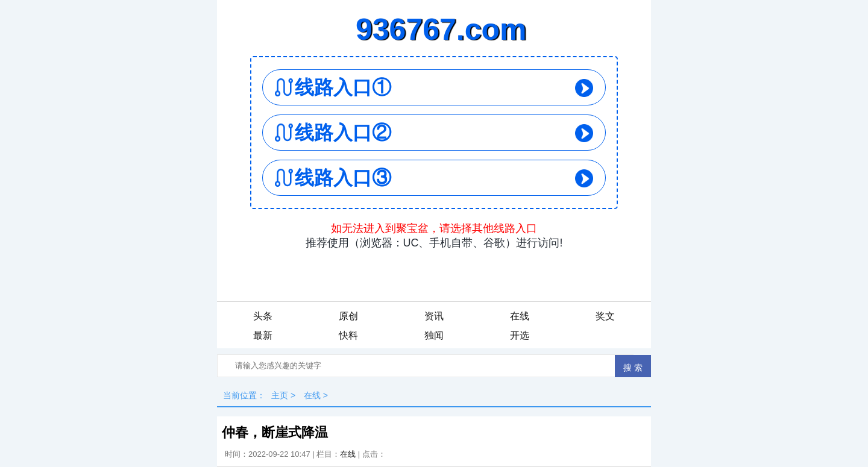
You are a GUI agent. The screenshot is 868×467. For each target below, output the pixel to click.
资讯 (434, 316)
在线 (520, 316)
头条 (263, 316)
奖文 (605, 316)
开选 (520, 335)
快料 (348, 335)
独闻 (434, 335)
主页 (280, 395)
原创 (348, 316)
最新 (263, 335)
